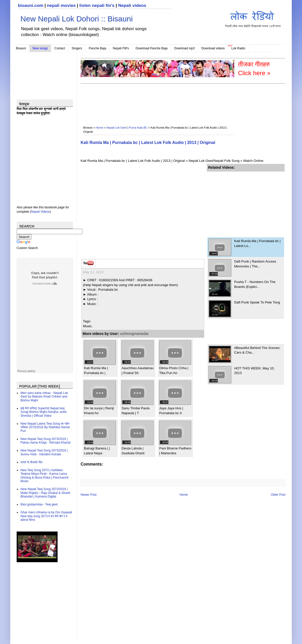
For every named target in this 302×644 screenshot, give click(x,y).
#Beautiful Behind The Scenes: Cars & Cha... (257, 350)
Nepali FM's (121, 48)
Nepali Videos (40, 212)
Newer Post (89, 495)
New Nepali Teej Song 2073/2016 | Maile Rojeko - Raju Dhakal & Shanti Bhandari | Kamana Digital (45, 493)
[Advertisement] (245, 204)
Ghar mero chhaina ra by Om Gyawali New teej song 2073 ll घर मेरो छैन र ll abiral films (46, 516)
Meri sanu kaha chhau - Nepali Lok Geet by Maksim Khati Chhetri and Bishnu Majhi (44, 397)
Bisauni (21, 48)
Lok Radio (238, 48)
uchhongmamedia (134, 334)
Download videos (213, 48)
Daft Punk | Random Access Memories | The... (255, 264)
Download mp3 (185, 48)
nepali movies (61, 5)
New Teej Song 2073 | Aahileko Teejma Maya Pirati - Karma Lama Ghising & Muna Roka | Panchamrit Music (44, 476)
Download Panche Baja (152, 48)
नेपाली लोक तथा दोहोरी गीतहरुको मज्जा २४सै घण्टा (253, 18)
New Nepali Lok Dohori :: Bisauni (77, 19)
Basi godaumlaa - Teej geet (39, 504)
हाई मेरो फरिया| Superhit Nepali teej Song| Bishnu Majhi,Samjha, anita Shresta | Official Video (44, 412)
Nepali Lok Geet (117, 128)
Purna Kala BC (138, 128)
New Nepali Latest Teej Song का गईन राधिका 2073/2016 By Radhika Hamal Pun (45, 427)
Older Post (278, 495)
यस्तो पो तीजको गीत (31, 462)
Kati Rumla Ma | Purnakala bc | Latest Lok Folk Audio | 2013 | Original (148, 143)
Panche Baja (98, 48)
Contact (60, 48)
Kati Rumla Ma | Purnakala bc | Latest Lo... (257, 243)
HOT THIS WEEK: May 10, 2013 (254, 371)
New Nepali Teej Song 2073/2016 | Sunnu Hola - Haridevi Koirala (44, 452)
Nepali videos (132, 5)
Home (99, 128)
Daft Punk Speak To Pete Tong (257, 302)
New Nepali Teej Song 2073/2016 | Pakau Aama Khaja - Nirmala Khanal (45, 441)
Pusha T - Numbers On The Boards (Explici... (255, 284)
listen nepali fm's (97, 5)
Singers (77, 48)
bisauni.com (31, 5)
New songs (40, 48)
